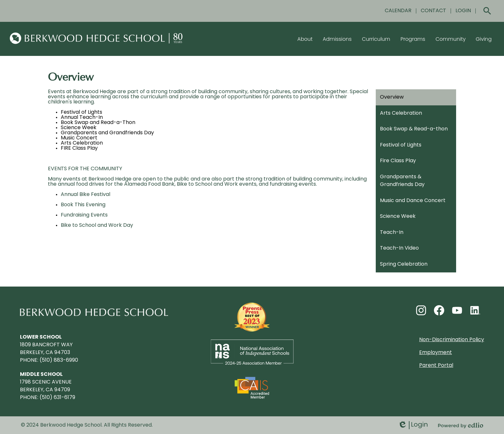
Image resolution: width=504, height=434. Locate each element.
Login (413, 425)
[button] (305, 39)
